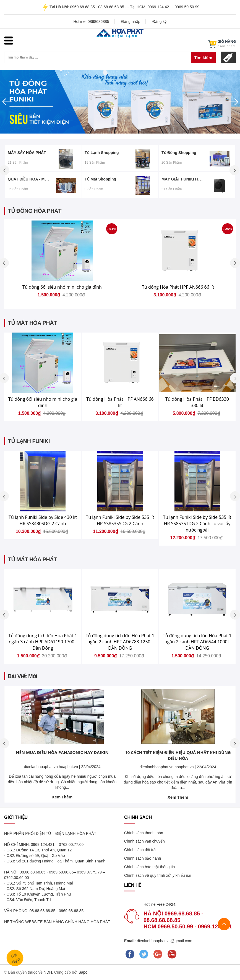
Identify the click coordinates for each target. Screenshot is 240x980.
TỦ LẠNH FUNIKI (29, 441)
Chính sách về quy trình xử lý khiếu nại (158, 875)
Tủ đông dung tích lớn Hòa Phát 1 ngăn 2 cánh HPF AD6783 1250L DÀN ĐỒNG (120, 642)
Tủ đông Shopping (179, 153)
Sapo (83, 972)
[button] (18, 102)
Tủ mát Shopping (100, 179)
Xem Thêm (62, 797)
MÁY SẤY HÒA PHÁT (27, 153)
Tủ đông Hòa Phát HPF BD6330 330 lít (197, 402)
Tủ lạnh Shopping (102, 153)
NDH (48, 972)
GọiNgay (16, 958)
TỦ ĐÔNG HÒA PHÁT (35, 211)
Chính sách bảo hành (143, 858)
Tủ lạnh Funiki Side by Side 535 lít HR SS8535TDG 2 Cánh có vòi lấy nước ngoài (197, 524)
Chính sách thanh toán (144, 833)
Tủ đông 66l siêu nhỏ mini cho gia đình (62, 287)
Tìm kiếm (203, 58)
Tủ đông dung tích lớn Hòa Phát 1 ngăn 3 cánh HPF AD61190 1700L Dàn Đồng (43, 642)
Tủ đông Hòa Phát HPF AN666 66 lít (178, 287)
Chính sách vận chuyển (144, 841)
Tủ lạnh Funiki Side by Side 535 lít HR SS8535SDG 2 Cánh (120, 520)
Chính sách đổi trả (140, 850)
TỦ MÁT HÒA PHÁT (32, 323)
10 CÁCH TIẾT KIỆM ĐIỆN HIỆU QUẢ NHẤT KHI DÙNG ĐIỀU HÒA (178, 755)
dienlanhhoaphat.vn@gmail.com (164, 941)
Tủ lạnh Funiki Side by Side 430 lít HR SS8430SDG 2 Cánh (43, 520)
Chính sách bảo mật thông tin (149, 867)
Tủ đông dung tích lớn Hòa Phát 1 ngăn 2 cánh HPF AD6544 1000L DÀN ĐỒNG (197, 642)
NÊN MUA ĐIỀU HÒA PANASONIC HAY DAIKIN (62, 752)
